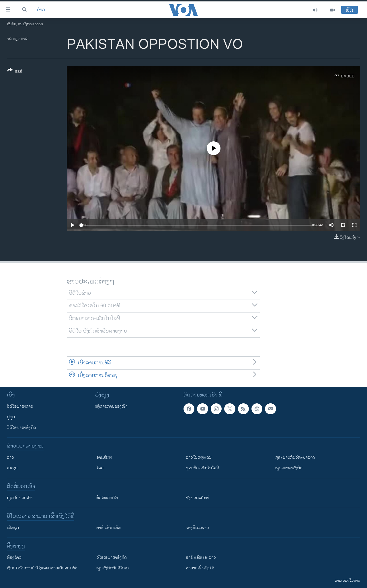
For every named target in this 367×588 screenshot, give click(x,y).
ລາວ (10, 457)
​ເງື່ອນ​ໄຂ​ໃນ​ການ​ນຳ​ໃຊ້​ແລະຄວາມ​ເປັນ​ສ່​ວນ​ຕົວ (42, 568)
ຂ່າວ (41, 10)
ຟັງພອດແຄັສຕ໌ (197, 498)
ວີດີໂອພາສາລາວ (20, 406)
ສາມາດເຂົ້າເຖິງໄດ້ (200, 568)
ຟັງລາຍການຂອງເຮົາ (111, 406)
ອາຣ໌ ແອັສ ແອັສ (109, 528)
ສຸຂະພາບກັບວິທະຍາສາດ (295, 457)
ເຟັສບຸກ (13, 528)
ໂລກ (100, 468)
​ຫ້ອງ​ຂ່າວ (14, 557)
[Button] (15, 72)
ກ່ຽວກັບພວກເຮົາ (20, 498)
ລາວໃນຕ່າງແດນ (199, 457)
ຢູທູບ (11, 417)
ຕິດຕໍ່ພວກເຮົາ (107, 498)
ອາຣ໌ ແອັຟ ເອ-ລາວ (201, 557)
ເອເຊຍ (12, 468)
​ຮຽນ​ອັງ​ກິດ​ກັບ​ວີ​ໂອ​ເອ (113, 568)
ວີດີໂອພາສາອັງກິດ (21, 428)
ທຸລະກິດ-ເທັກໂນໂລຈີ (202, 468)
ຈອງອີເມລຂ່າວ (197, 528)
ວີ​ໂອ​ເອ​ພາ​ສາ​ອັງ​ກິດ (112, 557)
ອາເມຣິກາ (104, 457)
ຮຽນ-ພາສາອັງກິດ (289, 468)
